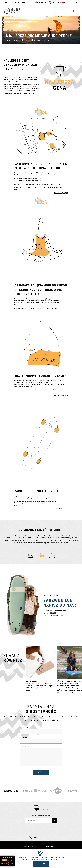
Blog (23, 2)
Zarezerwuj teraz (62, 508)
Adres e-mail (41, 739)
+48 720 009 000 (70, 2)
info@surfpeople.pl (55, 616)
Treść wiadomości (41, 756)
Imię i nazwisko (41, 730)
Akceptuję (41, 864)
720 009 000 (51, 613)
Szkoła (15, 2)
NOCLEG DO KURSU (45, 164)
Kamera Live (43, 2)
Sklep (7, 2)
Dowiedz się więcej (61, 193)
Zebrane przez (7, 864)
